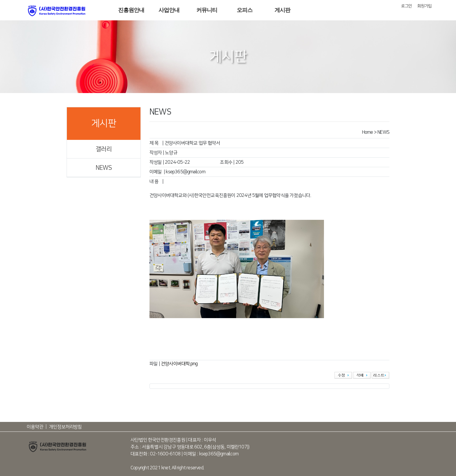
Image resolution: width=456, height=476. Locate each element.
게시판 (283, 10)
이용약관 (35, 427)
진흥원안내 (131, 10)
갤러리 (104, 149)
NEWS (104, 168)
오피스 (245, 10)
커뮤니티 (207, 10)
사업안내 (169, 10)
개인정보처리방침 (65, 427)
